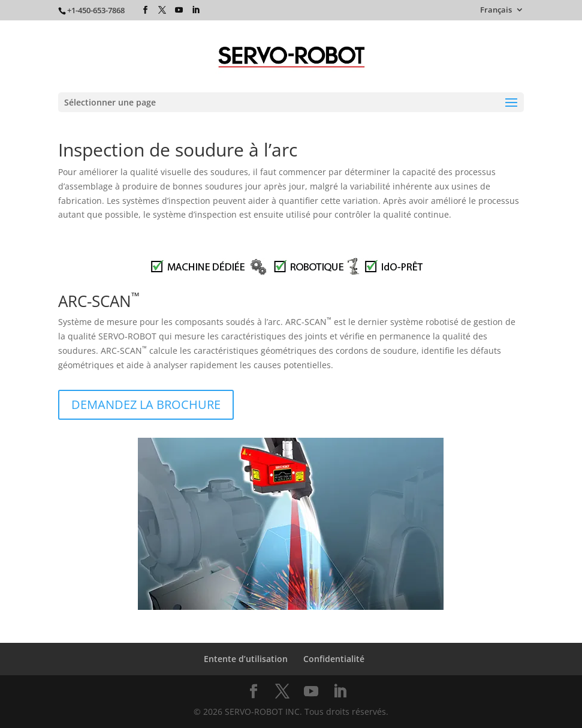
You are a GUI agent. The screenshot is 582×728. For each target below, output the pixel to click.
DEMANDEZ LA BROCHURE (146, 404)
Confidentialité (334, 659)
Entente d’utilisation (246, 659)
